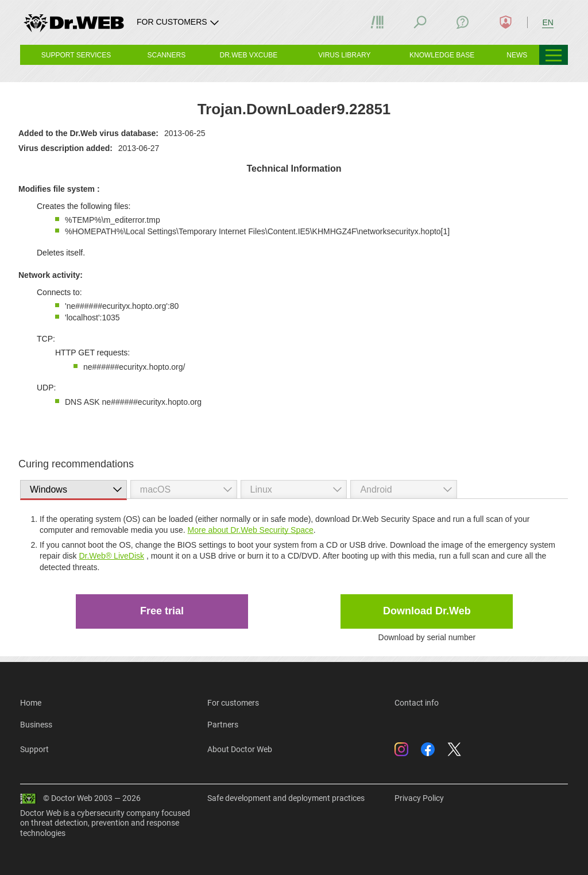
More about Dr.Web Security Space (251, 530)
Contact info (417, 703)
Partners (223, 725)
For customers (233, 703)
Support (34, 749)
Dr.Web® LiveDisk (111, 556)
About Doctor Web (240, 749)
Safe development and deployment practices (286, 798)
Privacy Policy (419, 798)
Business (36, 725)
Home (31, 703)
